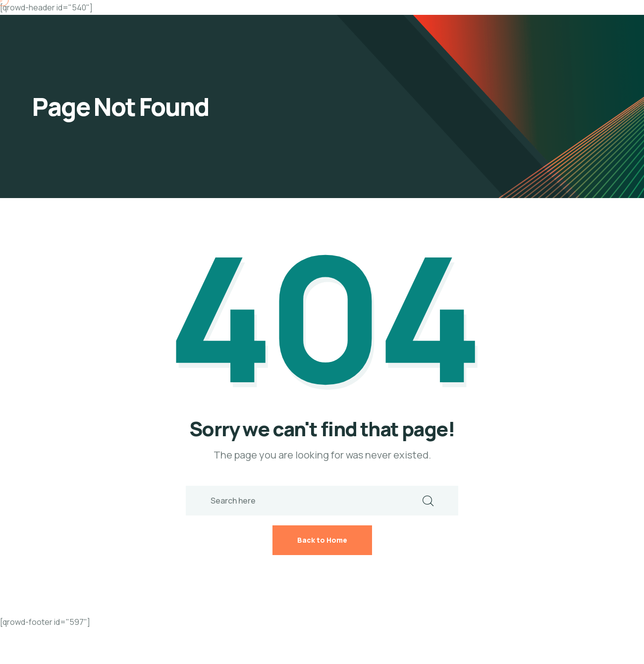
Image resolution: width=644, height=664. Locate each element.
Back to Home (322, 540)
